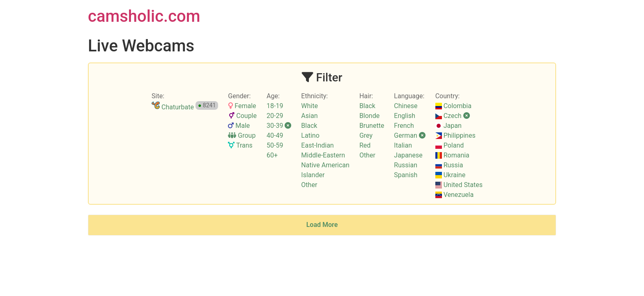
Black (309, 126)
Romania (452, 155)
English (405, 116)
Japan (448, 126)
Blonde (369, 116)
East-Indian (317, 145)
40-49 (275, 135)
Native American (325, 165)
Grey (366, 135)
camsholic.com (144, 16)
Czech (453, 116)
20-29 (275, 116)
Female (242, 106)
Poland (450, 145)
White (309, 106)
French (404, 126)
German (409, 135)
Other (309, 185)
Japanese (408, 155)
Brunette (372, 126)
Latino (310, 135)
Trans (240, 145)
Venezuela (454, 195)
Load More (322, 225)
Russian (406, 165)
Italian (403, 145)
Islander (313, 175)
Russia (449, 165)
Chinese (406, 106)
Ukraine (450, 175)
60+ (272, 155)
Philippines (455, 135)
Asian (309, 116)
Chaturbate (173, 107)
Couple (242, 116)
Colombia (453, 106)
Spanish (406, 175)
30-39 (279, 126)
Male (239, 126)
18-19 (275, 106)
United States (459, 185)
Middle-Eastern (323, 155)
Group (242, 135)
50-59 (275, 145)
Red (365, 145)
